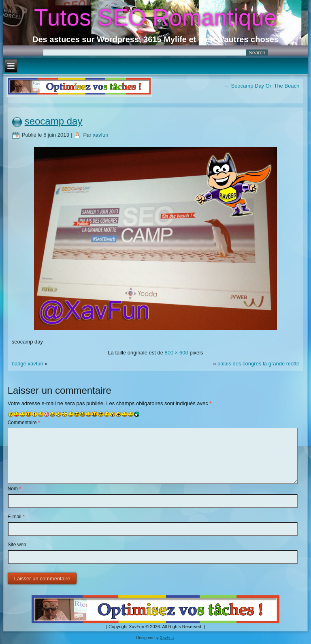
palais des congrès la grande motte (258, 364)
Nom (14, 489)
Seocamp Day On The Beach (262, 86)
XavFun (167, 638)
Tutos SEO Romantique (155, 17)
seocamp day (54, 121)
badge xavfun (28, 364)
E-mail (16, 517)
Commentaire (24, 423)
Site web (17, 545)
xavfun (100, 135)
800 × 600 (177, 353)
